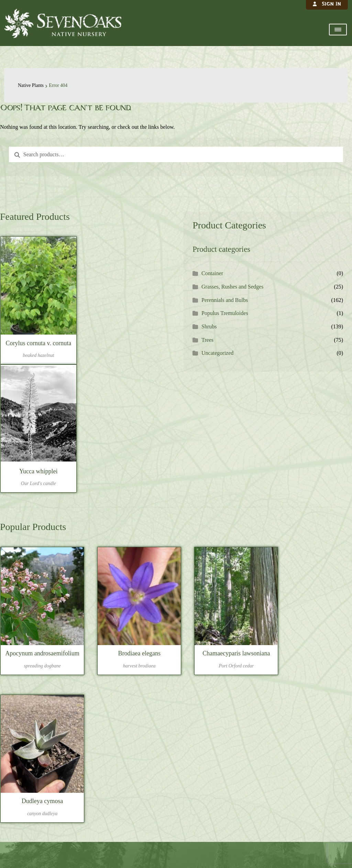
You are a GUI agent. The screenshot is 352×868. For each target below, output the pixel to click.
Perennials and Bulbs (225, 300)
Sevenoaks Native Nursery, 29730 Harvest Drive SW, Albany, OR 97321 (176, 759)
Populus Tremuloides (225, 313)
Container (212, 273)
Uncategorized (217, 353)
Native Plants (31, 85)
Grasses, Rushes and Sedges (232, 287)
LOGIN (87, 623)
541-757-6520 (179, 796)
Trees (207, 340)
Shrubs (209, 326)
